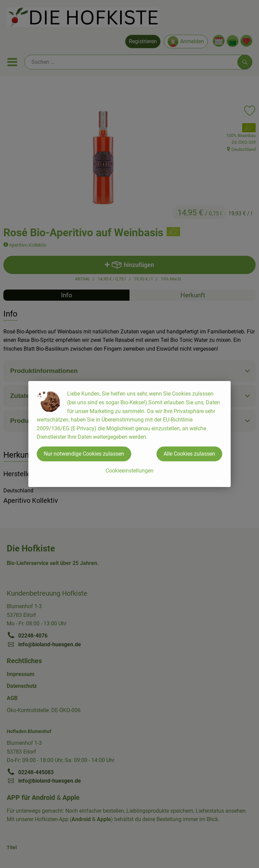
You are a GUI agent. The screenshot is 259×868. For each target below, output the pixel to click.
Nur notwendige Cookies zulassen (84, 454)
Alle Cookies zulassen (189, 454)
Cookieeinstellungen (129, 471)
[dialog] (129, 434)
